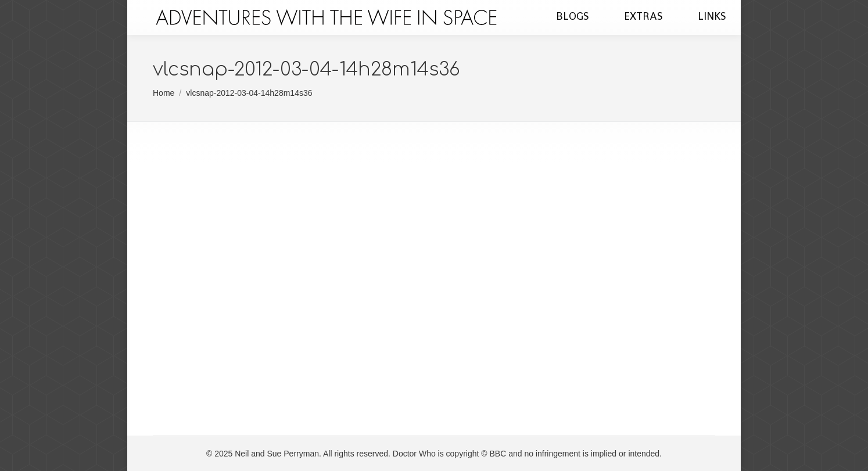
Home (164, 93)
